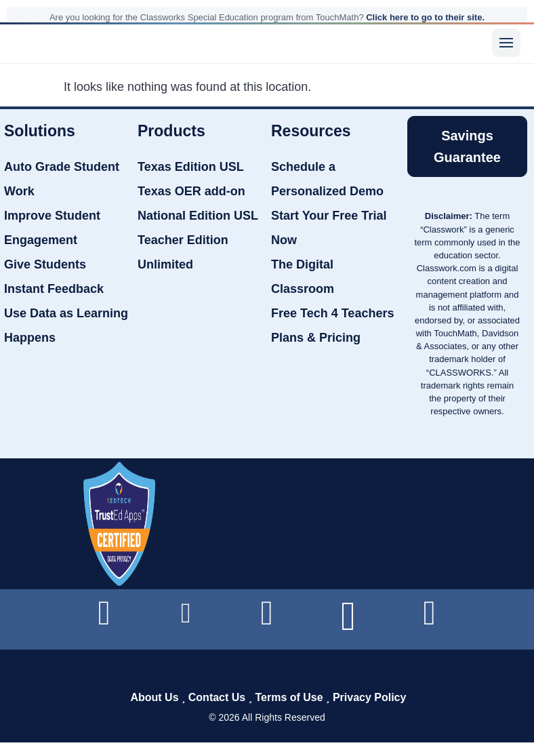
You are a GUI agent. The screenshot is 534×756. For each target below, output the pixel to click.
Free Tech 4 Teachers (332, 313)
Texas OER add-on (191, 191)
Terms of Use (289, 697)
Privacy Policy (370, 697)
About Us (154, 697)
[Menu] (506, 43)
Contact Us (217, 697)
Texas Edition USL (191, 167)
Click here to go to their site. (425, 17)
